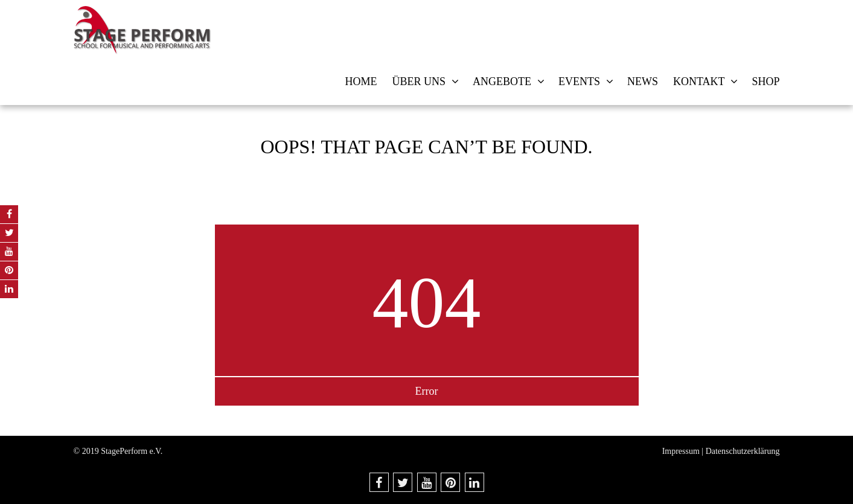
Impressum (681, 451)
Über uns (419, 81)
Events (579, 81)
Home (361, 81)
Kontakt (699, 81)
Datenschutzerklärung (743, 451)
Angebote (502, 81)
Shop (765, 81)
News (643, 81)
